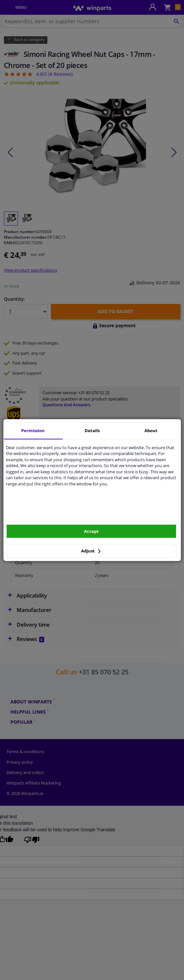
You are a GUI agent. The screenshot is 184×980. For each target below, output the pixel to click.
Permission (33, 431)
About (151, 431)
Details (92, 431)
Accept (91, 531)
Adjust (91, 551)
